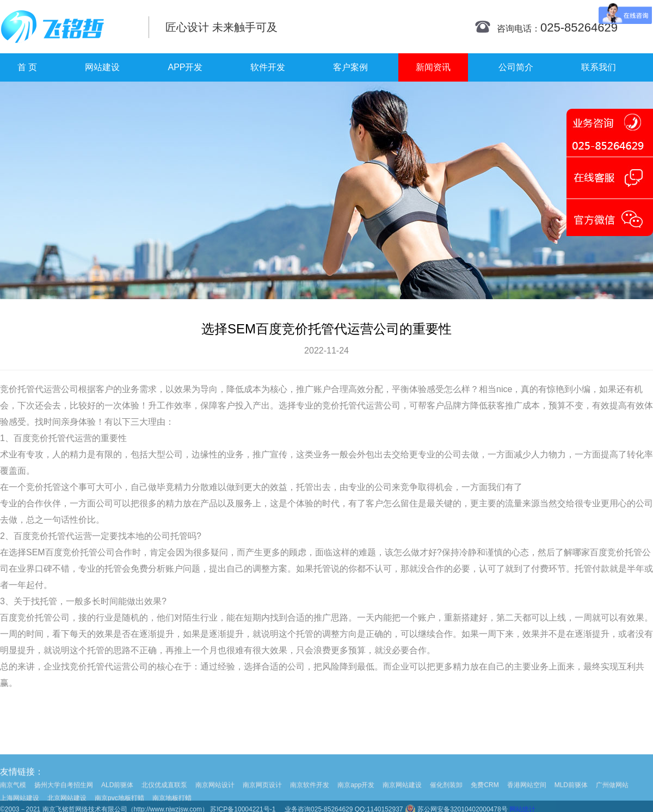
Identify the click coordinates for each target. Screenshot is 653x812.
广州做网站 (612, 794)
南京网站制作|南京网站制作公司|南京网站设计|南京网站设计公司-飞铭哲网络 (67, 27)
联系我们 (599, 67)
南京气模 (13, 794)
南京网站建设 (402, 794)
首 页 (27, 67)
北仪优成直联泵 (164, 794)
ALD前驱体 (117, 794)
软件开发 (268, 67)
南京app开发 (356, 794)
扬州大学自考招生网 (64, 794)
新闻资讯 (433, 67)
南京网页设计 (262, 794)
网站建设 (102, 67)
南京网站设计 (215, 794)
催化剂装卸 (446, 794)
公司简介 (516, 67)
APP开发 (185, 67)
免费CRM (485, 794)
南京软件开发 (310, 794)
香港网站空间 (527, 794)
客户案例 (350, 67)
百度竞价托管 (40, 438)
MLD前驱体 (571, 794)
